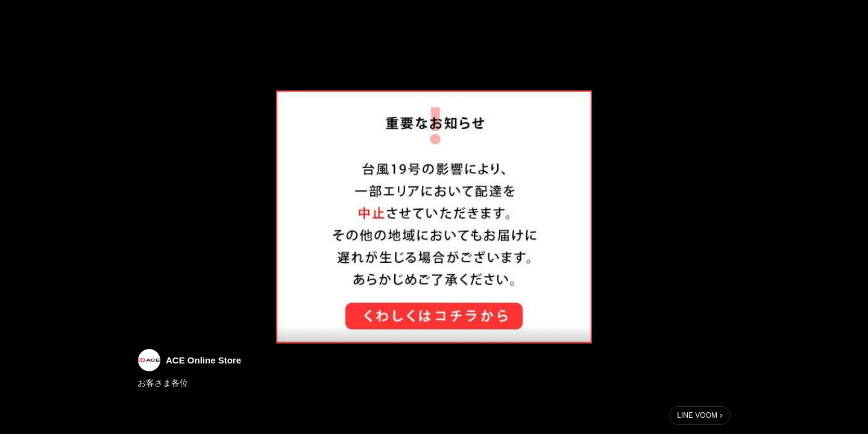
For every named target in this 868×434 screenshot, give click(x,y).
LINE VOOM (697, 415)
